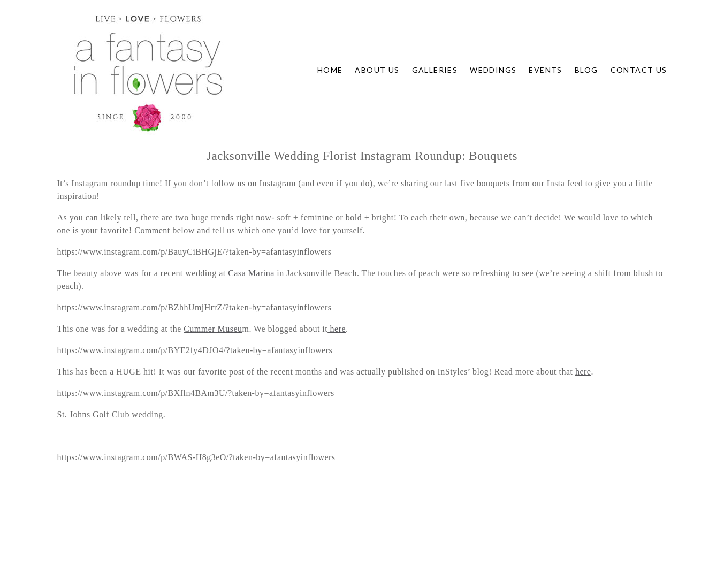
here (337, 329)
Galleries (435, 70)
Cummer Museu (213, 329)
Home (330, 70)
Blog (586, 70)
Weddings (493, 70)
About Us (377, 70)
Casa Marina (252, 273)
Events (545, 70)
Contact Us (639, 70)
